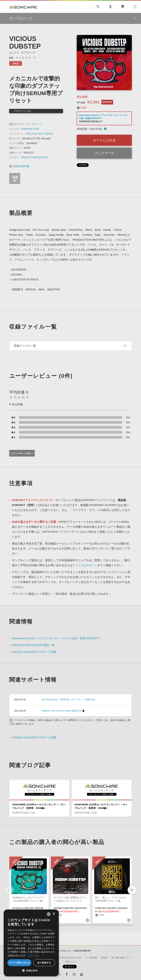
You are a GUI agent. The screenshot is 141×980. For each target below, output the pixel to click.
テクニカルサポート (85, 565)
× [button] (54, 914)
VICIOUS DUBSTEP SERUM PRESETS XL (35, 908)
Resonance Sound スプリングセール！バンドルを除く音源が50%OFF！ (57, 638)
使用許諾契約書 (19, 166)
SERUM (48, 134)
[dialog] (31, 943)
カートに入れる (104, 140)
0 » (35, 58)
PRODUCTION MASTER (35, 157)
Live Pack (37, 134)
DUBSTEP (27, 129)
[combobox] (49, 914)
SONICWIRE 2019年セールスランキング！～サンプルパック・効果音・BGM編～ (39, 806)
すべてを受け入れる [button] (19, 963)
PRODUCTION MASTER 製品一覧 (33, 645)
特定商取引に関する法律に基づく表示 (66, 958)
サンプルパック (34, 124)
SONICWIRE (23, 7)
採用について (71, 962)
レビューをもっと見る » (22, 453)
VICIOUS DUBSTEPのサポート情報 (34, 652)
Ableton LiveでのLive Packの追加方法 (62, 711)
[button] (132, 890)
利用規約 (104, 958)
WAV (29, 134)
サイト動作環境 (91, 958)
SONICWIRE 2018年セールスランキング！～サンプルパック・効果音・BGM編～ (101, 806)
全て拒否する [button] (44, 963)
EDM (36, 129)
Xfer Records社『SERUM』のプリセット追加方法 (68, 699)
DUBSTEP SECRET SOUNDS (111, 908)
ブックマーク (104, 153)
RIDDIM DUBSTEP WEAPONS (70, 908)
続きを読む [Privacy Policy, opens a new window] (34, 955)
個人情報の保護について (121, 958)
